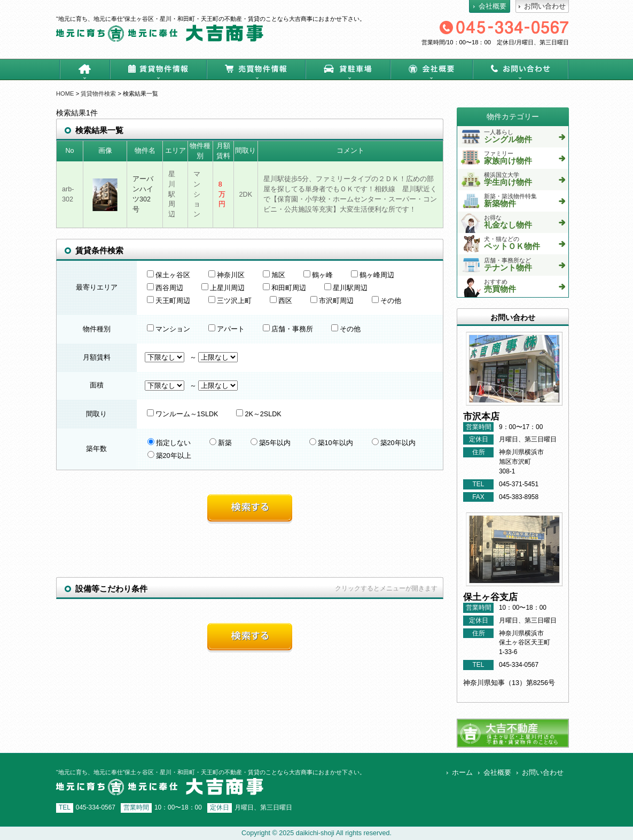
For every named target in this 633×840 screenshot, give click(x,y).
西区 (281, 301)
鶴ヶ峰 (318, 275)
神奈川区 (226, 275)
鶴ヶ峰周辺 (373, 275)
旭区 (274, 275)
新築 (221, 443)
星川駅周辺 (346, 288)
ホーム (85, 69)
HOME (65, 94)
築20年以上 (169, 456)
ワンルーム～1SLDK (183, 414)
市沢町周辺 (332, 301)
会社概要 (431, 69)
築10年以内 (331, 443)
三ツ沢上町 (230, 301)
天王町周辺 (169, 301)
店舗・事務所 (288, 329)
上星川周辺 (223, 288)
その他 (386, 301)
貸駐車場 (348, 69)
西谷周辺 (165, 288)
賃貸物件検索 (98, 94)
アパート (226, 329)
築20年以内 (394, 443)
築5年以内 (271, 443)
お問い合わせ (521, 69)
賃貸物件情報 (158, 69)
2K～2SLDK (259, 414)
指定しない (169, 443)
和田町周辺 (284, 288)
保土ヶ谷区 (169, 275)
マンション (169, 329)
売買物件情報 (256, 69)
